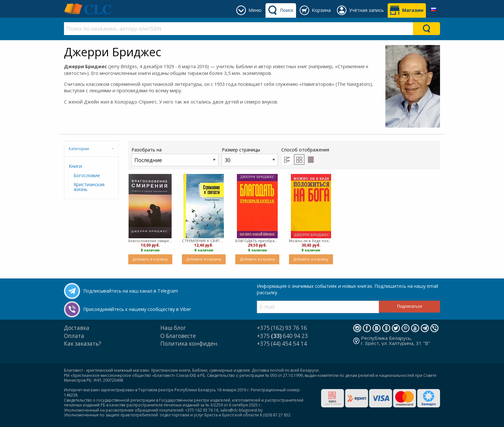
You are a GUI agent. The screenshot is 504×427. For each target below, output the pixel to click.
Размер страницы (250, 156)
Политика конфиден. (189, 344)
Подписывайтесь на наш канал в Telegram (131, 291)
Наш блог (173, 328)
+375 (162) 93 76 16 (282, 328)
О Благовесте (178, 336)
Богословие (87, 175)
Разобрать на (175, 156)
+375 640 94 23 (282, 336)
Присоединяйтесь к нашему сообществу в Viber (137, 309)
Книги (75, 166)
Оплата (74, 336)
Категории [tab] (79, 149)
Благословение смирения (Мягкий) (150, 241)
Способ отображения (305, 156)
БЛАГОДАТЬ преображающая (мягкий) (257, 241)
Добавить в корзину (150, 259)
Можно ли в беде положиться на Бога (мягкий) (311, 241)
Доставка (77, 328)
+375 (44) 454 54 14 (282, 344)
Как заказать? (83, 344)
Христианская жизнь (89, 187)
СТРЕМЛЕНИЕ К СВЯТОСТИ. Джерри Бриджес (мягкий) (204, 241)
